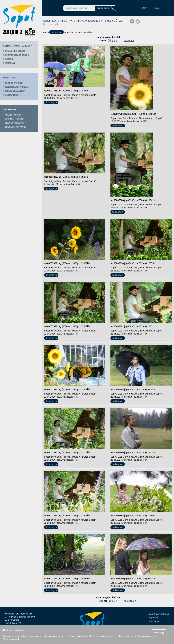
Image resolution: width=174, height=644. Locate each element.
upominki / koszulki (15, 119)
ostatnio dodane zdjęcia (17, 55)
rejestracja (10, 63)
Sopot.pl (9, 59)
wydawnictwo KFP (14, 95)
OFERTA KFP (10, 78)
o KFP (144, 8)
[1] (109, 40)
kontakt (158, 8)
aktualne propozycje (15, 51)
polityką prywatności (78, 636)
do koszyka (57, 32)
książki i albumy (13, 115)
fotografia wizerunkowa (17, 87)
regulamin (154, 618)
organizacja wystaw (15, 91)
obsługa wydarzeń (14, 83)
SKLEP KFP (9, 110)
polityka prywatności (159, 614)
